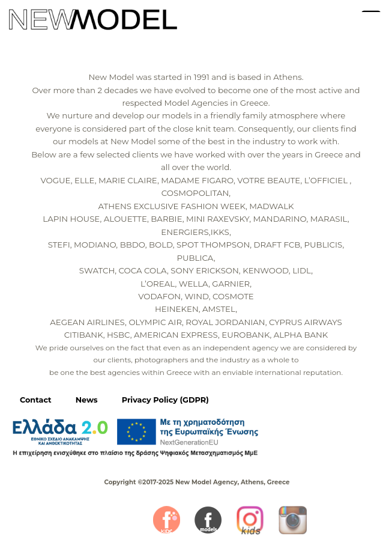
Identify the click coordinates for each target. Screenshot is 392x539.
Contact (36, 400)
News (87, 400)
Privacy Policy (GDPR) (165, 400)
